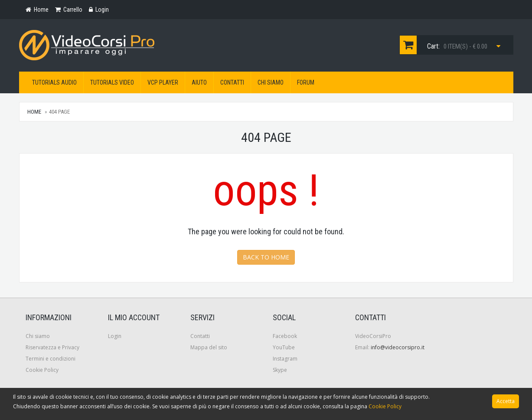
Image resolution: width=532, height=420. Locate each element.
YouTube (284, 347)
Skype (280, 370)
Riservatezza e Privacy (52, 347)
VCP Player (163, 82)
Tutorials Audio (54, 82)
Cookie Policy (42, 370)
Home (34, 112)
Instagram (285, 359)
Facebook (285, 336)
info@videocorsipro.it (398, 347)
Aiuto (199, 82)
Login (115, 336)
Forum (306, 82)
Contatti (232, 82)
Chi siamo (271, 82)
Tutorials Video (112, 82)
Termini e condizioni (51, 359)
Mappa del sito (209, 347)
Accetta (506, 401)
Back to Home (266, 257)
